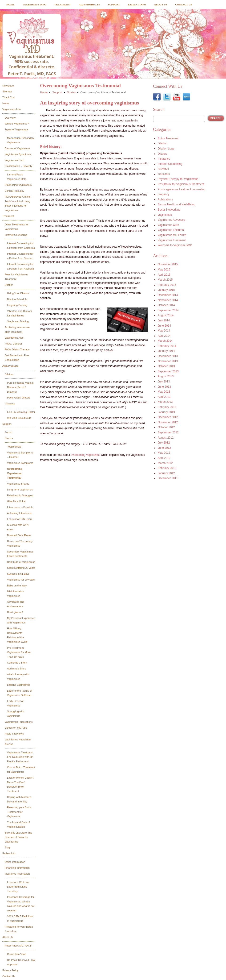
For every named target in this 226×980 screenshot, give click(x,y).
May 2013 (164, 392)
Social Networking (169, 210)
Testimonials (14, 447)
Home (10, 4)
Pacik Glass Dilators (19, 398)
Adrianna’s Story (17, 669)
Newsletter (8, 86)
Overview (10, 118)
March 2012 (165, 463)
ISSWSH (163, 169)
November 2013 (168, 361)
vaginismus (165, 215)
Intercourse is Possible (20, 507)
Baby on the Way (17, 586)
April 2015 (164, 275)
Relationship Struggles (20, 495)
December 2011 (168, 478)
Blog (7, 847)
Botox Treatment (168, 138)
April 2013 (164, 397)
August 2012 (166, 438)
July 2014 (164, 320)
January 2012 (166, 473)
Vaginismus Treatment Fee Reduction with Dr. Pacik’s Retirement (20, 757)
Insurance (164, 159)
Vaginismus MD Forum (172, 235)
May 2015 (164, 270)
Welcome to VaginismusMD (175, 245)
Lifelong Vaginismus (19, 685)
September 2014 (168, 310)
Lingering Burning (17, 305)
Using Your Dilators (18, 293)
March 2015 (165, 280)
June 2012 (164, 448)
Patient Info (137, 4)
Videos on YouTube (16, 728)
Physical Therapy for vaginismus (178, 179)
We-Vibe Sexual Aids (19, 418)
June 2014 (164, 326)
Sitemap (7, 91)
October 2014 (166, 305)
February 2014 (167, 346)
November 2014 (168, 300)
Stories (9, 438)
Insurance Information (17, 874)
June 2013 (164, 387)
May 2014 (164, 331)
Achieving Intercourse (20, 513)
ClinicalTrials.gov (14, 191)
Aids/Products (89, 4)
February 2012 (167, 468)
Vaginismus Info (34, 4)
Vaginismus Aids (14, 338)
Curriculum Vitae (17, 954)
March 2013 (165, 402)
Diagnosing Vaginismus (18, 185)
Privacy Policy (10, 970)
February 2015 (167, 285)
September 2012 (168, 432)
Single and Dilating (18, 321)
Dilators (9, 374)
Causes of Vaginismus (18, 148)
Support (114, 4)
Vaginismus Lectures (171, 230)
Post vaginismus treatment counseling (182, 189)
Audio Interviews (14, 734)
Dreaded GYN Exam (19, 535)
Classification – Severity (18, 166)
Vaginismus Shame (18, 484)
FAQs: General (13, 344)
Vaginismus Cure (14, 160)
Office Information (15, 862)
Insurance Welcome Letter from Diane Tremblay (18, 887)
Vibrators (10, 403)
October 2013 (166, 366)
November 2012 (168, 422)
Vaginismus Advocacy (171, 220)
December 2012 (168, 417)
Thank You (8, 97)
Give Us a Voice (16, 501)
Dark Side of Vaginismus (21, 562)
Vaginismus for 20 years (21, 580)
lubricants (164, 174)
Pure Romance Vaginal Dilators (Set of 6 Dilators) (20, 387)
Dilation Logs (166, 149)
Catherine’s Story (17, 663)
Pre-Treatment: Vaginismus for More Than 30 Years (19, 652)
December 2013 (168, 356)
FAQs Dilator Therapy (17, 349)
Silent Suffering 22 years (21, 568)
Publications (165, 199)
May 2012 (164, 453)
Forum (8, 432)
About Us (161, 4)
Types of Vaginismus (17, 129)
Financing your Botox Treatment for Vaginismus (19, 812)
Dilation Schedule (17, 299)
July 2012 (164, 443)
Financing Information (17, 868)
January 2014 (166, 351)
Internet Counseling (16, 235)
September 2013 (168, 371)
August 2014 (166, 315)
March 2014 (165, 341)
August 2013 (166, 376)
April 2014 (164, 336)
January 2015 (166, 290)
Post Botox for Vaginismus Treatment (181, 184)
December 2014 (168, 295)
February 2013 (167, 407)
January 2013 (166, 412)
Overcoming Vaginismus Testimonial (15, 473)
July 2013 (164, 382)
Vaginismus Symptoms (18, 154)
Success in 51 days (18, 574)
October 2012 (166, 427)
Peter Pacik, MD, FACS (18, 946)
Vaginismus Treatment (172, 240)
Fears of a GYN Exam (20, 519)
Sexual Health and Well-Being (176, 204)
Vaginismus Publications (19, 722)
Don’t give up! (15, 612)
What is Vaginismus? (17, 124)
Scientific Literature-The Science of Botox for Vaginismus (18, 837)
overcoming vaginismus (86, 455)
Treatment (62, 4)
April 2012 (164, 458)
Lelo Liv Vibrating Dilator (21, 412)
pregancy (163, 194)
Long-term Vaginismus (20, 490)
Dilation (9, 285)
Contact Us (184, 4)
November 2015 (168, 264)
